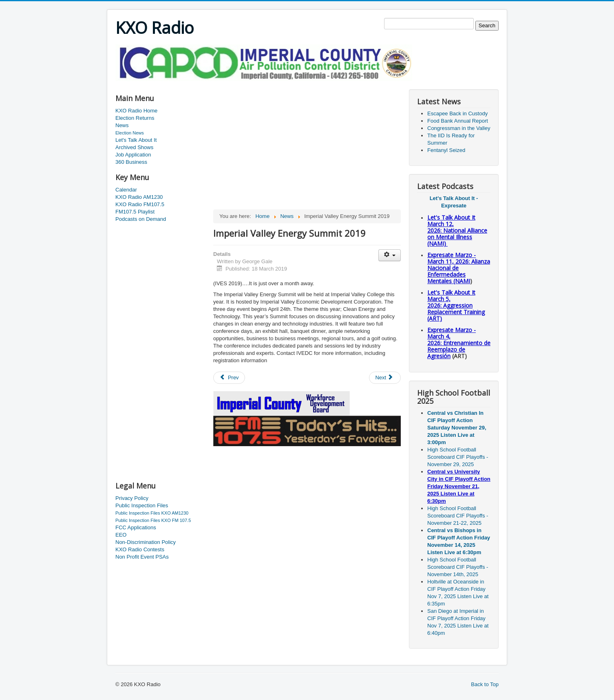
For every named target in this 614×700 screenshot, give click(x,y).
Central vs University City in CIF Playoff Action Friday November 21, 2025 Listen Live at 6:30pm (459, 486)
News (122, 125)
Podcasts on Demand (141, 219)
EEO (121, 535)
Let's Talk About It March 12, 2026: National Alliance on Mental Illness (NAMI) (457, 230)
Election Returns (135, 118)
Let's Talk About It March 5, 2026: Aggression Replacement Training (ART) (456, 305)
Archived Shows (134, 147)
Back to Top (485, 684)
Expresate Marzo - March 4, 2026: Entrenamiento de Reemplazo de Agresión (459, 343)
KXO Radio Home (136, 111)
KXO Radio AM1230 (139, 197)
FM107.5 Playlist (135, 212)
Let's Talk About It (136, 140)
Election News (130, 133)
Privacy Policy (132, 498)
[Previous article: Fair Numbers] (229, 378)
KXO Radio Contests (140, 549)
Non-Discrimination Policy (146, 542)
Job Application (133, 155)
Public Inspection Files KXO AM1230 (152, 513)
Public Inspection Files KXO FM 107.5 (153, 520)
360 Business (131, 162)
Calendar (126, 190)
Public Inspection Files (142, 505)
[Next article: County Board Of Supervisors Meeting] (385, 378)
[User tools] (390, 255)
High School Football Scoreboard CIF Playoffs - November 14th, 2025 (458, 567)
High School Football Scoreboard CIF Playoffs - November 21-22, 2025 (458, 516)
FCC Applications (136, 527)
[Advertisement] (264, 84)
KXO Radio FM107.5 (140, 204)
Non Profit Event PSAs (142, 557)
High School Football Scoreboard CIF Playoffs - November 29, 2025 (458, 457)
